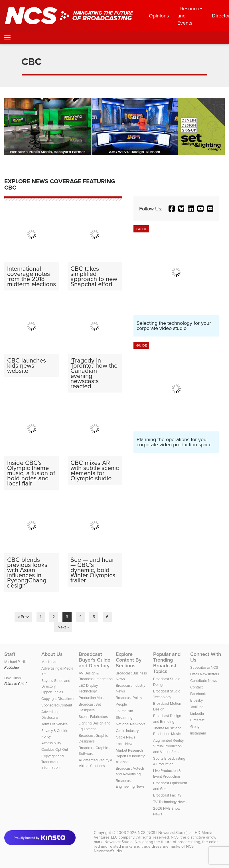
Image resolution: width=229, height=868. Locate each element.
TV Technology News (170, 802)
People (121, 704)
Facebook (198, 694)
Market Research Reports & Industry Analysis (130, 756)
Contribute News (204, 680)
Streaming (124, 717)
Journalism (124, 711)
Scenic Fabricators (93, 716)
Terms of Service (54, 724)
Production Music (92, 698)
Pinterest (197, 720)
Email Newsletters (205, 674)
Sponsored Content (57, 705)
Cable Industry (127, 730)
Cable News (125, 737)
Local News (125, 744)
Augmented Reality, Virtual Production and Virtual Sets (169, 746)
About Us (52, 654)
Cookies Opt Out (55, 749)
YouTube (197, 707)
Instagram (198, 733)
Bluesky (196, 700)
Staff (10, 654)
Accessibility (51, 743)
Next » (63, 627)
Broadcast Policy (129, 698)
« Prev (23, 617)
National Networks (131, 724)
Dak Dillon (13, 678)
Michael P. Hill (15, 662)
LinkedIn (197, 713)
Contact (196, 687)
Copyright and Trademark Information (52, 762)
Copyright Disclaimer (58, 698)
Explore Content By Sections (129, 660)
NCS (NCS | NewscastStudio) (163, 833)
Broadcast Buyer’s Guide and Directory (95, 660)
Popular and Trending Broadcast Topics (167, 663)
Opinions (159, 16)
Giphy (195, 726)
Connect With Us (206, 657)
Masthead (49, 662)
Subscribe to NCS (204, 667)
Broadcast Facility (167, 795)
